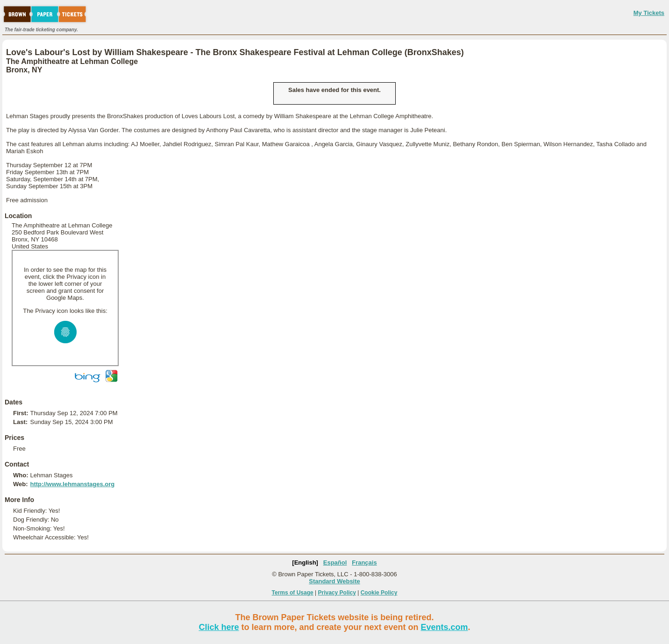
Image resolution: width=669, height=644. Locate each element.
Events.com (445, 627)
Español (335, 563)
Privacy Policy (337, 593)
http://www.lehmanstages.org (72, 484)
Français (364, 563)
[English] (305, 563)
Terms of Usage (293, 593)
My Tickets (649, 13)
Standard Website (334, 581)
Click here (219, 627)
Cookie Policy (379, 593)
